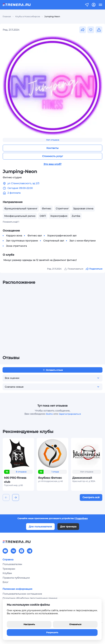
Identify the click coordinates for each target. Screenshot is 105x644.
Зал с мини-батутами (83, 241)
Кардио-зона (14, 236)
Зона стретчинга (16, 246)
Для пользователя (40, 527)
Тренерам (9, 569)
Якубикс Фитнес (50, 478)
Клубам (7, 573)
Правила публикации (16, 578)
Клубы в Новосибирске (28, 16)
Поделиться (94, 269)
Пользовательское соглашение (22, 594)
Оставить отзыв (53, 370)
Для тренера (68, 527)
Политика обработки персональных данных (30, 598)
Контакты (52, 148)
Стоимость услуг (53, 156)
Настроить (29, 624)
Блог (6, 582)
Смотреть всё (91, 497)
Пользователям (12, 564)
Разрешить (52, 632)
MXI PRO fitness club (15, 480)
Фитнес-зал (35, 236)
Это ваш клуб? (52, 164)
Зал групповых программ (22, 241)
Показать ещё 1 (11, 222)
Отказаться (75, 624)
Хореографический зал (62, 236)
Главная (7, 16)
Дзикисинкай (82, 478)
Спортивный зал (54, 241)
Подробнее (81, 518)
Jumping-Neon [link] (52, 16)
